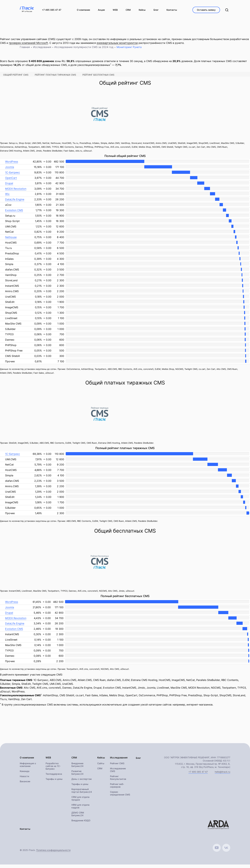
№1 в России (27, 11)
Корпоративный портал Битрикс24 (82, 794)
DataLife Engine (15, 203)
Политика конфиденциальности (53, 854)
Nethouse (11, 240)
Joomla (10, 170)
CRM (100, 772)
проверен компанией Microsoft (28, 46)
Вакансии (25, 785)
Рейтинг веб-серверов (116, 789)
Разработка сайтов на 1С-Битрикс (53, 770)
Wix (7, 197)
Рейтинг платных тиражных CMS (55, 78)
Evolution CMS (14, 214)
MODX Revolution (16, 192)
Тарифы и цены (54, 783)
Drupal (9, 187)
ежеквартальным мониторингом (117, 46)
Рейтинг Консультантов (117, 781)
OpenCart (11, 181)
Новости (24, 780)
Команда (25, 775)
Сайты (101, 767)
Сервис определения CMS (119, 797)
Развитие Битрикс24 (77, 776)
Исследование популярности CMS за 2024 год (84, 50)
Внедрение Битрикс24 (77, 768)
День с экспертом (82, 783)
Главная (25, 50)
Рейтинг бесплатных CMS (98, 78)
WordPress (12, 165)
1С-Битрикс (13, 176)
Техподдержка (54, 778)
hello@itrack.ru (222, 775)
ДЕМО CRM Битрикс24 (78, 818)
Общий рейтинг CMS (16, 78)
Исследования (42, 50)
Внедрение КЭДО (81, 824)
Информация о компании (28, 768)
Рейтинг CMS (117, 767)
